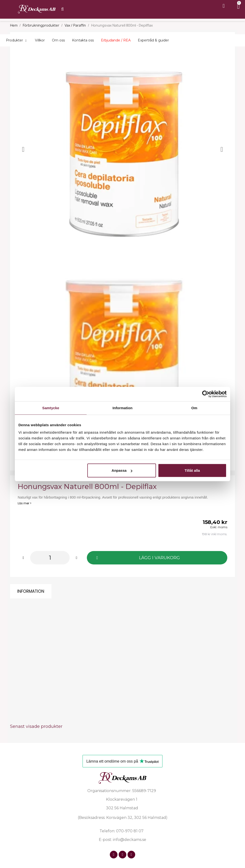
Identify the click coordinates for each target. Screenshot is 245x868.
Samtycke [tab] (51, 408)
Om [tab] (194, 408)
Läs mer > (25, 503)
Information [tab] (122, 408)
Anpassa (122, 470)
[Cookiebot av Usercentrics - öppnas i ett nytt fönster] (206, 394)
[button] (157, 558)
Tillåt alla (192, 470)
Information (31, 591)
